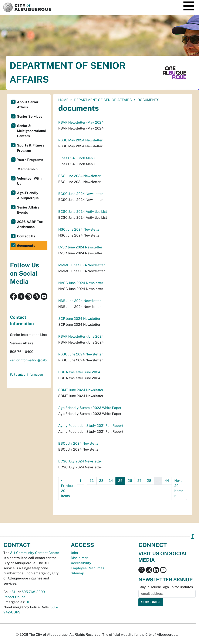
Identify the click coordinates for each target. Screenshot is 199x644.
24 (111, 481)
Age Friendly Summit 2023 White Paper (90, 408)
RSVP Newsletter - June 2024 (81, 336)
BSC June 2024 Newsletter (79, 176)
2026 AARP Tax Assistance (30, 224)
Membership (28, 169)
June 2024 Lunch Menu (76, 158)
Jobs (74, 553)
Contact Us (26, 236)
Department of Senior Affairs (103, 100)
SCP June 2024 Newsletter (79, 319)
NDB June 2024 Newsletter (80, 301)
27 (139, 481)
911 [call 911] (28, 602)
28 (149, 481)
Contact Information (22, 320)
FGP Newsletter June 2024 (79, 372)
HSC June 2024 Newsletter (80, 229)
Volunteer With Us (29, 181)
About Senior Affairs (28, 105)
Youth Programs (30, 160)
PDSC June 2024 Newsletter (80, 354)
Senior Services (30, 116)
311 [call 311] (14, 592)
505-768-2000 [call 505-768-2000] (33, 592)
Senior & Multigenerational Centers (31, 131)
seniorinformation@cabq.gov (33, 360)
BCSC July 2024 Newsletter (80, 461)
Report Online (14, 597)
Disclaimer (79, 558)
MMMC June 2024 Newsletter (82, 265)
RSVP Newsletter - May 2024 (81, 122)
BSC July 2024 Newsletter (79, 443)
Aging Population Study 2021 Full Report (91, 426)
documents (26, 246)
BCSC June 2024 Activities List (83, 212)
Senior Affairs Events (28, 210)
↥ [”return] (193, 536)
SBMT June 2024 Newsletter (81, 390)
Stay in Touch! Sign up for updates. (166, 587)
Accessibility (81, 563)
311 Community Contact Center (35, 553)
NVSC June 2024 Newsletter (81, 283)
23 (101, 481)
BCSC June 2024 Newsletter (81, 194)
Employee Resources (87, 568)
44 (167, 481)
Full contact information (26, 375)
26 (130, 481)
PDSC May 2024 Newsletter (80, 140)
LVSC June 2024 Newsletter (80, 247)
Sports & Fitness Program (31, 148)
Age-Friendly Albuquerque (28, 195)
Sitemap (77, 573)
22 (92, 481)
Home (63, 100)
